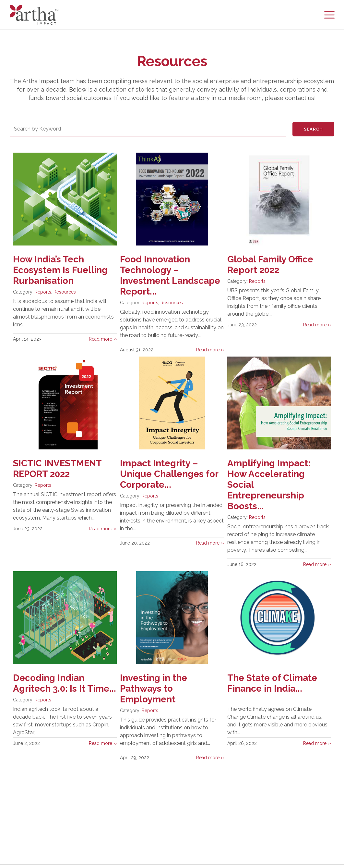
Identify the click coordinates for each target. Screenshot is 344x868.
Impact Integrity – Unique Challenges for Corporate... (169, 474)
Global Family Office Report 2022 (270, 265)
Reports (43, 292)
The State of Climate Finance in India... (273, 683)
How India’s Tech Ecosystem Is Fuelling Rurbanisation (61, 270)
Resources (65, 292)
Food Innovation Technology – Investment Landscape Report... (170, 275)
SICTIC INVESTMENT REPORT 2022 (58, 469)
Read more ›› (103, 339)
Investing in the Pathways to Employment (154, 689)
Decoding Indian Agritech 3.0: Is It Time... (49, 689)
